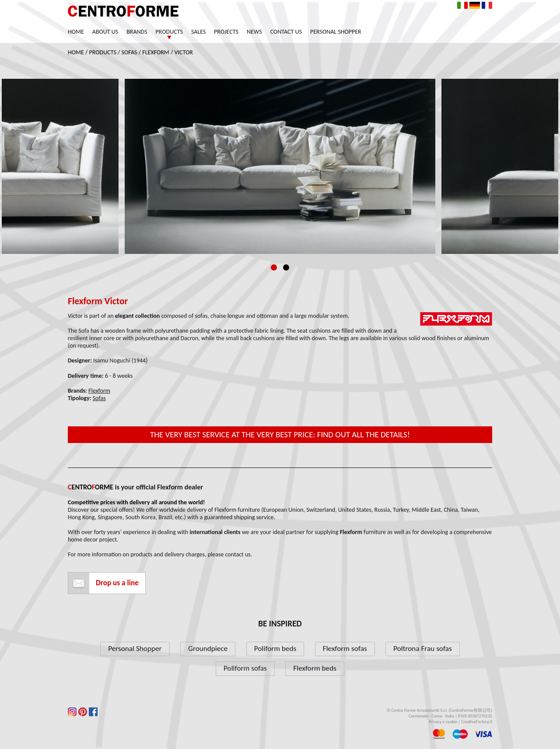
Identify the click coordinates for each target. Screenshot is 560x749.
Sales (198, 32)
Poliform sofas (245, 668)
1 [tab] (274, 267)
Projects (226, 32)
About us (105, 32)
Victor (184, 52)
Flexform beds (315, 668)
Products (169, 32)
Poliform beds (275, 649)
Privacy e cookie (443, 722)
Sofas (129, 52)
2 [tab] (286, 267)
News (254, 32)
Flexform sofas (345, 649)
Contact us (286, 32)
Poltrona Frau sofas (423, 649)
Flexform (156, 52)
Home (76, 32)
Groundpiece (208, 649)
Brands (137, 32)
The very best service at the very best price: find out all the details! (280, 434)
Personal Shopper (336, 32)
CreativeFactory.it (477, 722)
